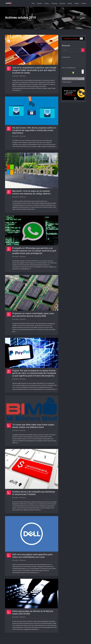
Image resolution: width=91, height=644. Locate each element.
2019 (79, 18)
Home (74, 18)
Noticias (70, 3)
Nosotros (40, 3)
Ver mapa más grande (67, 82)
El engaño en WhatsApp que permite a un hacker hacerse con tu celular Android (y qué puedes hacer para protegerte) (34, 251)
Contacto (84, 3)
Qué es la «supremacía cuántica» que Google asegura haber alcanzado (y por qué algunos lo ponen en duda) (34, 70)
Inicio (33, 3)
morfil (16, 76)
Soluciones (62, 3)
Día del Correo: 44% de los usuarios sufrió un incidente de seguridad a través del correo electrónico (34, 130)
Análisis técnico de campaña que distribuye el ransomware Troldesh (34, 493)
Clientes (77, 3)
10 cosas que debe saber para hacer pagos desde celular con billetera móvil (33, 426)
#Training (54, 3)
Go (83, 50)
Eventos (47, 3)
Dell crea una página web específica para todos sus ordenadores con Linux (32, 556)
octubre (84, 18)
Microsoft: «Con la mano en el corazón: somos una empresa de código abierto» (32, 192)
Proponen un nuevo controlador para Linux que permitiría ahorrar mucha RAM (33, 315)
